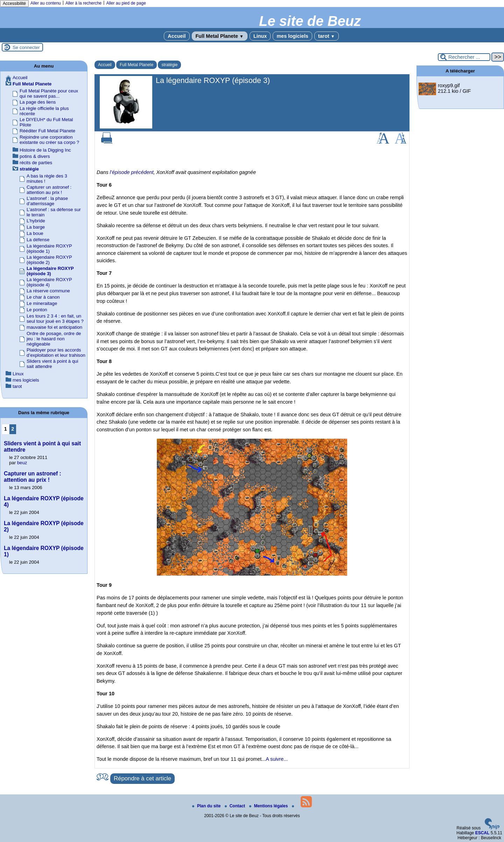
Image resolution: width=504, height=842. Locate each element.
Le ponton (37, 310)
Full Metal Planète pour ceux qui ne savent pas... (49, 93)
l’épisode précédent (132, 172)
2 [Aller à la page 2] (13, 429)
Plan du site (207, 806)
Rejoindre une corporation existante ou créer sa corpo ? (49, 140)
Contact (236, 806)
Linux (260, 36)
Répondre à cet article (142, 778)
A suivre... (277, 759)
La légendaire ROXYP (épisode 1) (49, 249)
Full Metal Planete (220, 36)
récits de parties (36, 163)
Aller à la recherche (83, 3)
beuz (22, 463)
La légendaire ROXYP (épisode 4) (49, 282)
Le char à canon (43, 297)
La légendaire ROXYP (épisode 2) (49, 260)
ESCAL (482, 833)
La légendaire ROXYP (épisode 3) (50, 271)
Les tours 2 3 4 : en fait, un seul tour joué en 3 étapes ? (55, 319)
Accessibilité (14, 4)
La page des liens (38, 102)
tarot (327, 36)
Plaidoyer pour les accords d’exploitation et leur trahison (56, 353)
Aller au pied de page (126, 3)
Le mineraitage (42, 303)
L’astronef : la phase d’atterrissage (47, 201)
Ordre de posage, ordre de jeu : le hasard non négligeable (54, 339)
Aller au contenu (46, 3)
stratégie (169, 65)
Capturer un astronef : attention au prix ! (49, 190)
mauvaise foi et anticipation (54, 327)
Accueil (177, 36)
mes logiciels (292, 36)
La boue (35, 233)
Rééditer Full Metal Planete (47, 131)
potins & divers (35, 156)
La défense (38, 240)
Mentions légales (269, 806)
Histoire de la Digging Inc (45, 150)
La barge (36, 227)
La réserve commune (48, 291)
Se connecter (26, 47)
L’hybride (36, 221)
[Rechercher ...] (464, 57)
